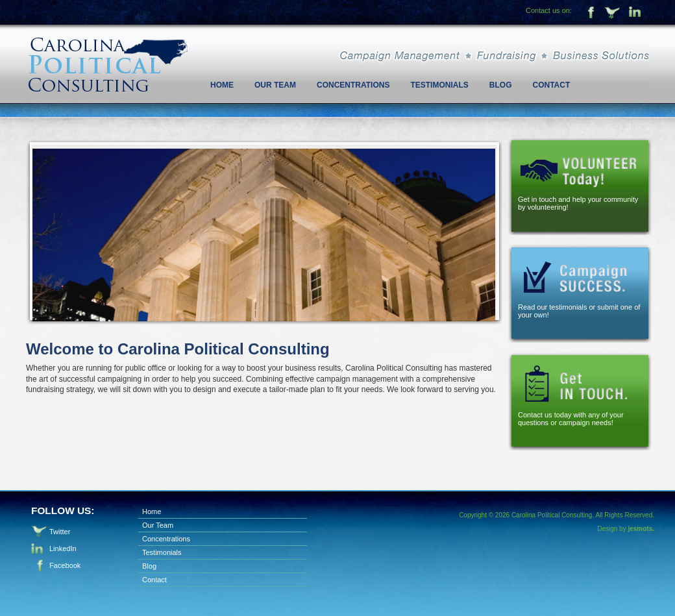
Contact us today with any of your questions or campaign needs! (571, 419)
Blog (501, 85)
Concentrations (353, 85)
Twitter (613, 14)
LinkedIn (63, 548)
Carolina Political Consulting (107, 49)
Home (222, 85)
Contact (551, 85)
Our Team (275, 85)
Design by (626, 529)
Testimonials (439, 85)
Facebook (589, 14)
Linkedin (636, 14)
